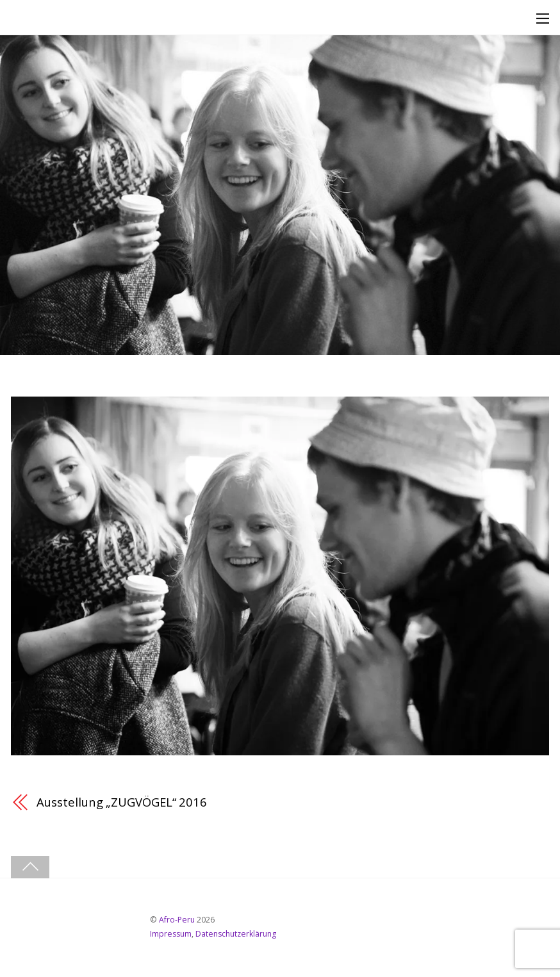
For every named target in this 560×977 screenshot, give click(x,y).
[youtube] (67, 925)
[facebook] (29, 925)
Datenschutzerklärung (236, 934)
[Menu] (543, 18)
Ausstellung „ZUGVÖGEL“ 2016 (122, 802)
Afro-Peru (177, 920)
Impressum (171, 934)
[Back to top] (30, 867)
